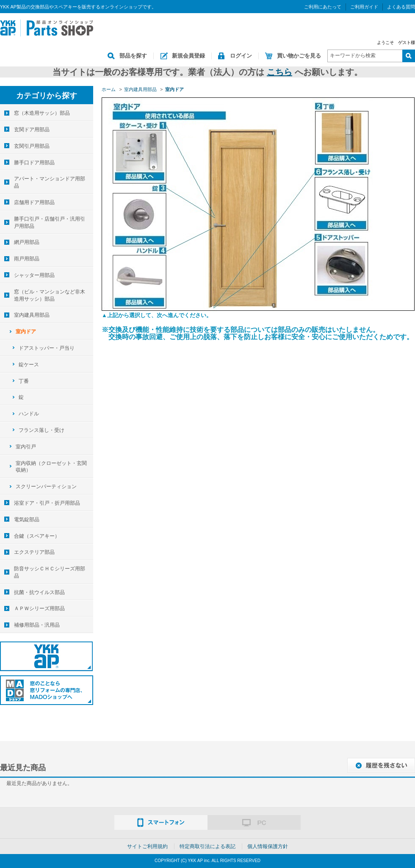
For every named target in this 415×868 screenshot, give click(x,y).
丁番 (24, 381)
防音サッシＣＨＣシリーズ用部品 (50, 572)
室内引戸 (26, 447)
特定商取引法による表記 (207, 846)
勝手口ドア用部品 (34, 163)
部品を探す (133, 56)
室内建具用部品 (32, 315)
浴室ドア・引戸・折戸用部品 (47, 503)
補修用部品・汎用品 (37, 625)
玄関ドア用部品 (32, 130)
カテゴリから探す (47, 96)
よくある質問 (401, 7)
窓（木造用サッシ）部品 (42, 113)
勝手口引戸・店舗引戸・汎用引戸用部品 (50, 223)
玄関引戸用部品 (32, 146)
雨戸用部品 (27, 259)
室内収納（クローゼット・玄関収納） (51, 467)
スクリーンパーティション (46, 487)
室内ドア (26, 332)
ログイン (241, 56)
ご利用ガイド (364, 7)
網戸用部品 (27, 242)
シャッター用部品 (34, 275)
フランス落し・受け (41, 430)
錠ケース (29, 365)
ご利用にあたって (323, 7)
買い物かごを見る (299, 56)
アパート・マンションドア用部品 (50, 182)
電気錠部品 (27, 520)
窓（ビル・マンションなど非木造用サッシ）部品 (50, 295)
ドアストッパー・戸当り (47, 348)
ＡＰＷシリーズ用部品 (39, 608)
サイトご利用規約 (147, 846)
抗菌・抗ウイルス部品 (39, 592)
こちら (279, 72)
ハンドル (29, 414)
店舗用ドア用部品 (34, 202)
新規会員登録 (188, 56)
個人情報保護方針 (268, 846)
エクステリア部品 (34, 552)
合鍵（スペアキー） (37, 536)
